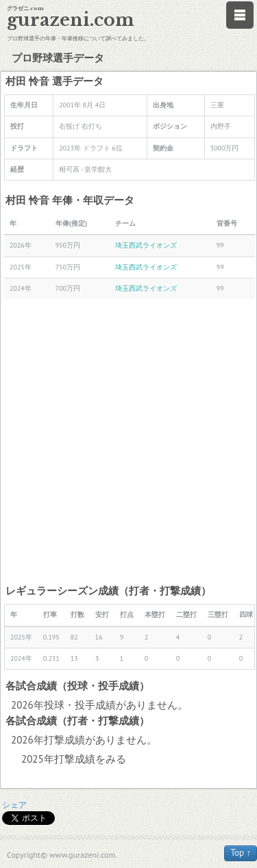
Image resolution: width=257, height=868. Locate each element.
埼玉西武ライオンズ (146, 245)
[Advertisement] (128, 441)
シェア (14, 805)
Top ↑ (241, 853)
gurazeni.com (71, 20)
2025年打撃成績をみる (74, 759)
